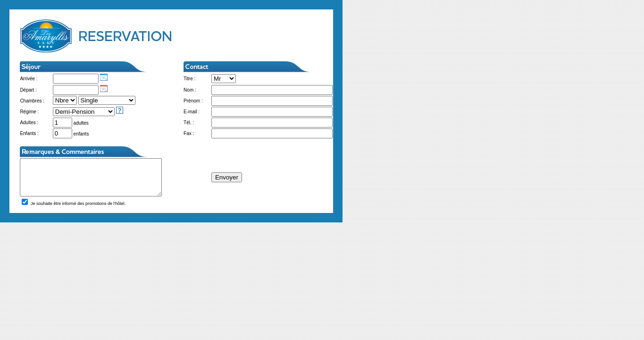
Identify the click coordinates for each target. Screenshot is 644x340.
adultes (70, 123)
